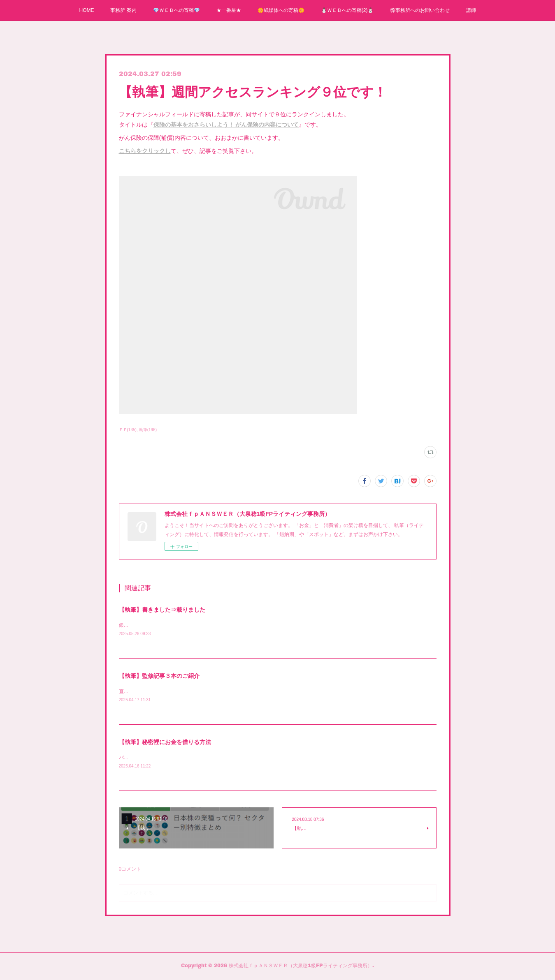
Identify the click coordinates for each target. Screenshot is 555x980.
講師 (471, 10)
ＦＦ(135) (128, 430)
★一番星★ (229, 10)
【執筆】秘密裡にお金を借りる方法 (165, 743)
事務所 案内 (123, 10)
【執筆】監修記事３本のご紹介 (159, 677)
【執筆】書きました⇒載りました (162, 610)
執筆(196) (148, 430)
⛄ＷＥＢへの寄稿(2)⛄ (347, 10)
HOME (86, 10)
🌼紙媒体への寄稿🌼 (281, 10)
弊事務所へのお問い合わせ (420, 10)
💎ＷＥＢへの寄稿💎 (176, 10)
